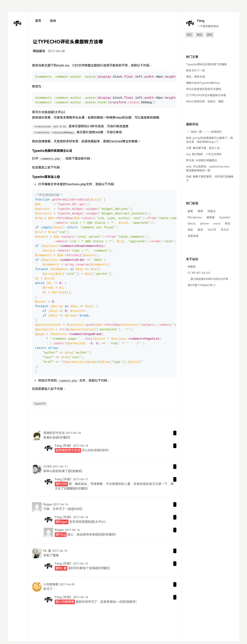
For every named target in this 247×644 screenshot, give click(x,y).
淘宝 (190, 230)
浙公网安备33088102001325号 (209, 279)
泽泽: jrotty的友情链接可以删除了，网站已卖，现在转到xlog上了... (209, 140)
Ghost (192, 224)
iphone (204, 224)
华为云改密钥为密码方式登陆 (204, 89)
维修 (200, 211)
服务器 (211, 217)
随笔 (190, 211)
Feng (58, 446)
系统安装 (193, 236)
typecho (40, 404)
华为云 (225, 230)
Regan (48, 504)
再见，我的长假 (195, 77)
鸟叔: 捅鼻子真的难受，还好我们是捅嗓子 (210, 179)
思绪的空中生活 (54, 433)
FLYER (47, 467)
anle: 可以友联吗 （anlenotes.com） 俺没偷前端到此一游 (209, 168)
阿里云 (212, 211)
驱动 (200, 230)
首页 (38, 21)
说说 (53, 21)
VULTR (212, 230)
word (217, 224)
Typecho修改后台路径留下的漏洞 (206, 64)
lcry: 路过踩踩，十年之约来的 (204, 154)
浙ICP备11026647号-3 (201, 285)
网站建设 (39, 51)
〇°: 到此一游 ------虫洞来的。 (205, 132)
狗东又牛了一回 (195, 71)
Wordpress (195, 217)
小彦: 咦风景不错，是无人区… (204, 148)
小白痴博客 (51, 584)
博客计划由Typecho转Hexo (203, 83)
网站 (228, 224)
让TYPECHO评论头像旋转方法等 (206, 95)
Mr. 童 (47, 551)
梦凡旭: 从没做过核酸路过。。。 (206, 160)
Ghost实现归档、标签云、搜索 (205, 101)
